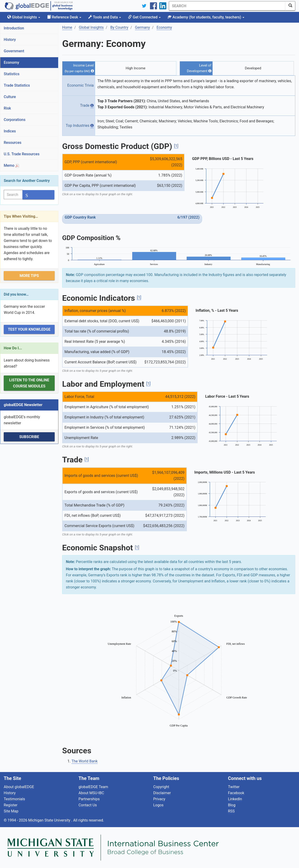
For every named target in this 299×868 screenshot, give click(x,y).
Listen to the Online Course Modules (29, 383)
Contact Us (88, 805)
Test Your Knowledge (29, 329)
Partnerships (89, 799)
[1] (176, 146)
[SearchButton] (290, 6)
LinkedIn (235, 799)
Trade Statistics (17, 85)
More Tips (29, 276)
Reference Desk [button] (64, 17)
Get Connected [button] (144, 17)
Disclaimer (162, 793)
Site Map (11, 811)
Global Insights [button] (24, 17)
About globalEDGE (19, 787)
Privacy (159, 799)
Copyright (161, 787)
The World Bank (85, 761)
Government (14, 51)
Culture (10, 97)
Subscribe (29, 437)
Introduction (14, 28)
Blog (232, 805)
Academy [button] (206, 17)
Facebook (236, 793)
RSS (231, 811)
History (10, 40)
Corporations (15, 120)
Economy (11, 62)
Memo (11, 165)
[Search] (227, 6)
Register (11, 805)
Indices (10, 131)
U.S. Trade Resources (22, 154)
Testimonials (14, 799)
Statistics (12, 74)
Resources (13, 143)
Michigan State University (50, 820)
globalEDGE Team (93, 787)
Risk (7, 108)
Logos (158, 805)
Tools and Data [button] (105, 17)
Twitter (234, 787)
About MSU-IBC (91, 793)
